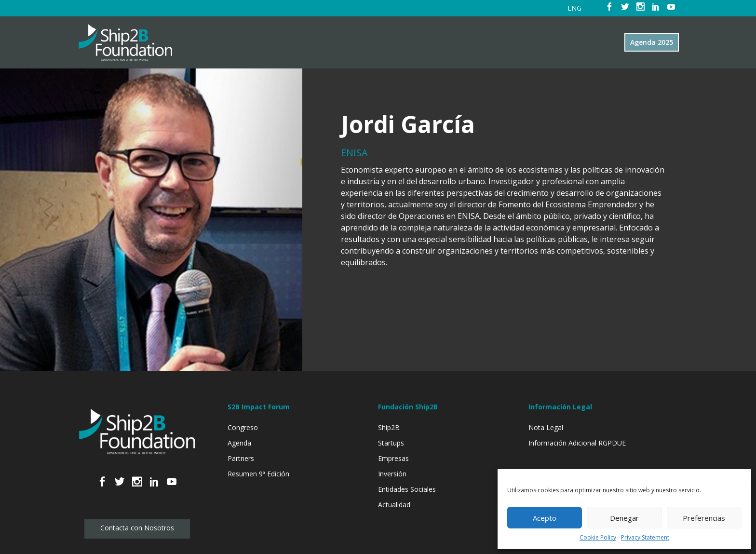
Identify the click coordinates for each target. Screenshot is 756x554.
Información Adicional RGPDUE (577, 443)
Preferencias (704, 518)
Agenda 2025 (652, 42)
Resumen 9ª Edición (258, 474)
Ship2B (389, 427)
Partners (241, 458)
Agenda (239, 443)
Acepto (545, 518)
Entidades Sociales (407, 489)
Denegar (624, 518)
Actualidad (394, 505)
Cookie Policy (598, 537)
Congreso (243, 427)
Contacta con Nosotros (137, 528)
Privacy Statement (645, 537)
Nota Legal (546, 427)
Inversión (392, 474)
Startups (391, 443)
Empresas (393, 458)
